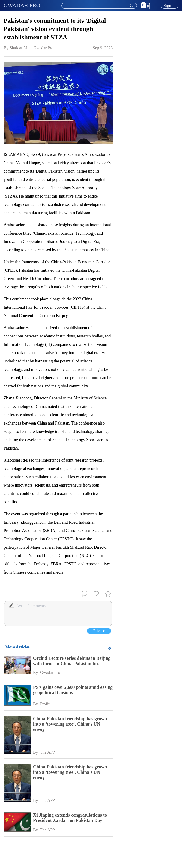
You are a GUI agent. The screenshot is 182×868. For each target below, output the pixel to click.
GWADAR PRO (22, 5)
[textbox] (99, 6)
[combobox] (99, 6)
